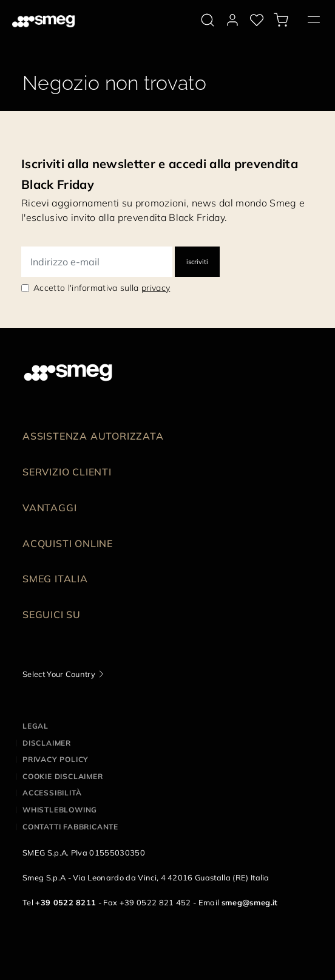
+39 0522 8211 (66, 902)
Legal (36, 726)
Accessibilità (52, 793)
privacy (156, 288)
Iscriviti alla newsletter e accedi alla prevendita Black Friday (160, 174)
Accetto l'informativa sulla (102, 288)
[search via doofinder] (208, 20)
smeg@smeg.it (250, 902)
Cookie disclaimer (63, 776)
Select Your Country (59, 674)
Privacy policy (56, 759)
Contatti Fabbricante (70, 827)
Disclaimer (47, 743)
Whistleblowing (60, 810)
